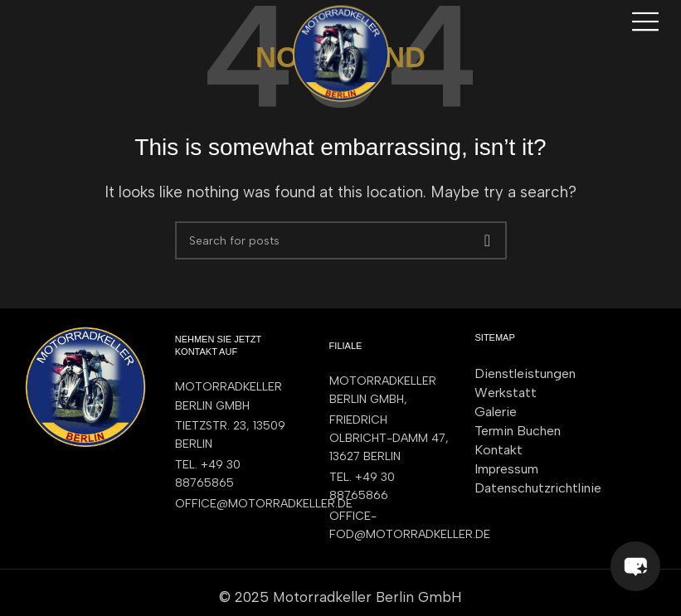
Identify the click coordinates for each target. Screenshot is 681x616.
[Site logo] (341, 52)
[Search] (341, 240)
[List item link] (236, 475)
